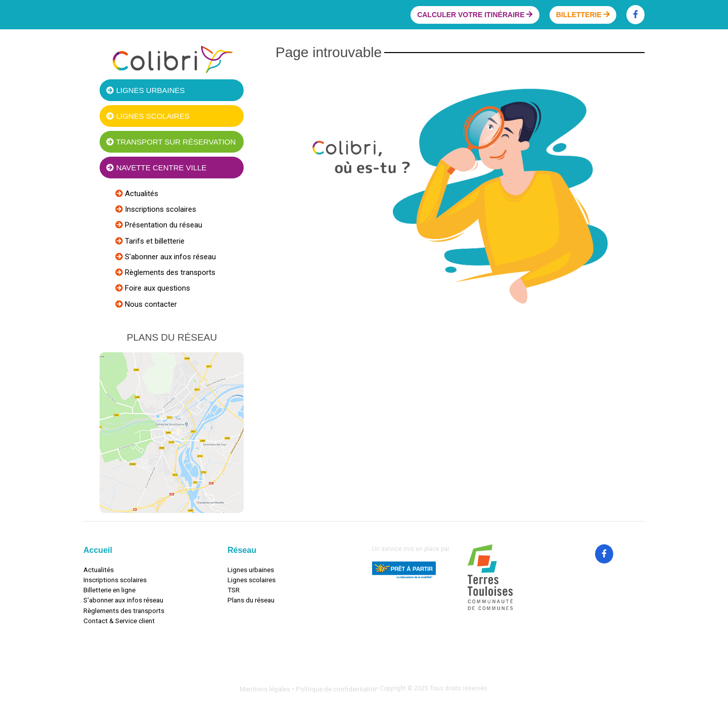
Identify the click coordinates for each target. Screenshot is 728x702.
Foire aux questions (156, 288)
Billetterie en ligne (109, 590)
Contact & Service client (119, 621)
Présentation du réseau (163, 225)
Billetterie (583, 15)
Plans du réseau (251, 600)
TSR (234, 590)
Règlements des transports (169, 272)
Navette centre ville (156, 168)
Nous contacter (150, 304)
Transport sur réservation (171, 142)
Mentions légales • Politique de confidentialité (308, 689)
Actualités (141, 194)
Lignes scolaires (148, 116)
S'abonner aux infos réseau (169, 257)
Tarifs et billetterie (154, 241)
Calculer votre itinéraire (475, 15)
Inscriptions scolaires (160, 209)
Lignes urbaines (145, 90)
